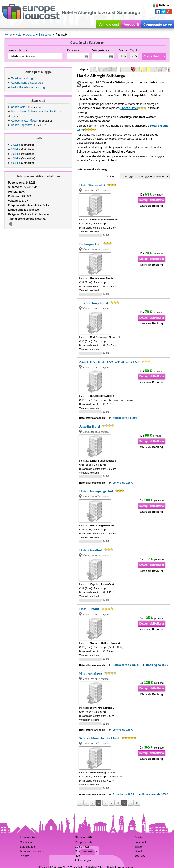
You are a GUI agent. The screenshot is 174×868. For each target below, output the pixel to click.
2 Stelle (15, 149)
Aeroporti (131, 24)
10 (131, 803)
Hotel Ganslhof (91, 550)
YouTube (140, 856)
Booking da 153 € (157, 665)
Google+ (140, 851)
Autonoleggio (83, 860)
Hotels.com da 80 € (125, 418)
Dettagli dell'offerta (152, 200)
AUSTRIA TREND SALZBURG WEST (109, 362)
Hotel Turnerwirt (92, 185)
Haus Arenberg (91, 674)
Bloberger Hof (90, 244)
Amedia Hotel (89, 426)
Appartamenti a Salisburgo (27, 83)
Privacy (24, 856)
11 (137, 803)
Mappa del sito (84, 842)
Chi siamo (26, 842)
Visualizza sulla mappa (95, 191)
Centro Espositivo (22, 125)
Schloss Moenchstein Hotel (99, 738)
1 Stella (15, 145)
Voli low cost (109, 24)
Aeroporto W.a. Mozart (24, 121)
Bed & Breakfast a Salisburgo (29, 87)
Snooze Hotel (129, 108)
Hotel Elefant (89, 609)
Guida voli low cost (86, 851)
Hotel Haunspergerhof (96, 491)
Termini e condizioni (32, 851)
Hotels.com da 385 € (155, 794)
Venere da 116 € (123, 483)
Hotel (78, 856)
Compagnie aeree (158, 24)
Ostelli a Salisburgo (23, 78)
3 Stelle (15, 154)
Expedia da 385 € (123, 794)
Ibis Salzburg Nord (93, 303)
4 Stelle (15, 158)
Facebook (141, 842)
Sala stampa (27, 847)
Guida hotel (82, 847)
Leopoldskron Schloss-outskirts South (34, 112)
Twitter (139, 847)
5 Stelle (15, 163)
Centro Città (18, 107)
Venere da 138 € (123, 730)
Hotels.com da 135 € (125, 665)
